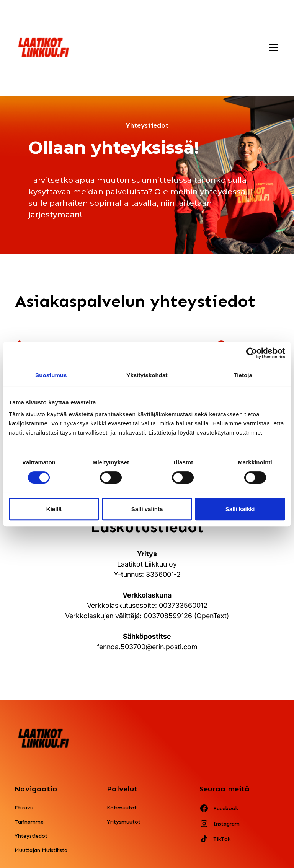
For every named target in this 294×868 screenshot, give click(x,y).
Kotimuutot (122, 808)
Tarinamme (29, 822)
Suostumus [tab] (51, 375)
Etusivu (24, 808)
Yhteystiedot (31, 836)
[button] (272, 48)
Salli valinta (147, 509)
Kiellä (54, 509)
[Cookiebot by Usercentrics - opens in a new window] (252, 353)
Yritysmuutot (124, 822)
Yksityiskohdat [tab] (147, 375)
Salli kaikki (240, 509)
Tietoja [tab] (243, 375)
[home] (44, 48)
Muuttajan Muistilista (41, 850)
